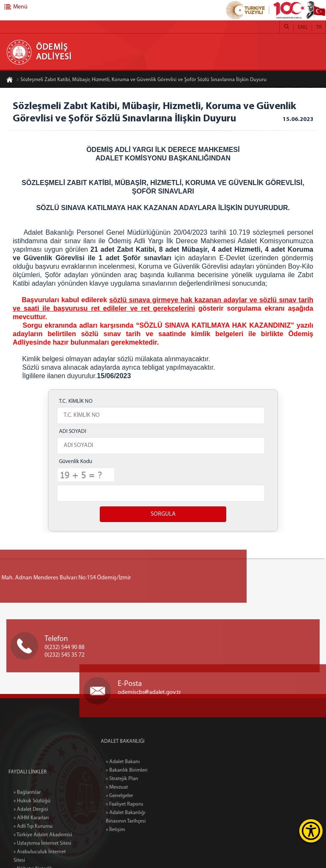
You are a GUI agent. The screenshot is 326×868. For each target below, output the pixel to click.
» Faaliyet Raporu (141, 804)
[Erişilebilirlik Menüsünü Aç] (311, 831)
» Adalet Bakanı (139, 762)
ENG (303, 28)
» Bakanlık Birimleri (143, 770)
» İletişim (132, 830)
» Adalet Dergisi (31, 843)
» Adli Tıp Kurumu (33, 860)
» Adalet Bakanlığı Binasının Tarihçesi (142, 817)
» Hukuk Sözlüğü (32, 834)
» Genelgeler (136, 796)
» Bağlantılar (27, 826)
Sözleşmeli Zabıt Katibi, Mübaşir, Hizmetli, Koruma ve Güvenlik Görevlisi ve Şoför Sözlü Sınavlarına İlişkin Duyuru (141, 80)
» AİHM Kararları (31, 851)
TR (319, 28)
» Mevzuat (133, 787)
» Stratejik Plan (138, 779)
